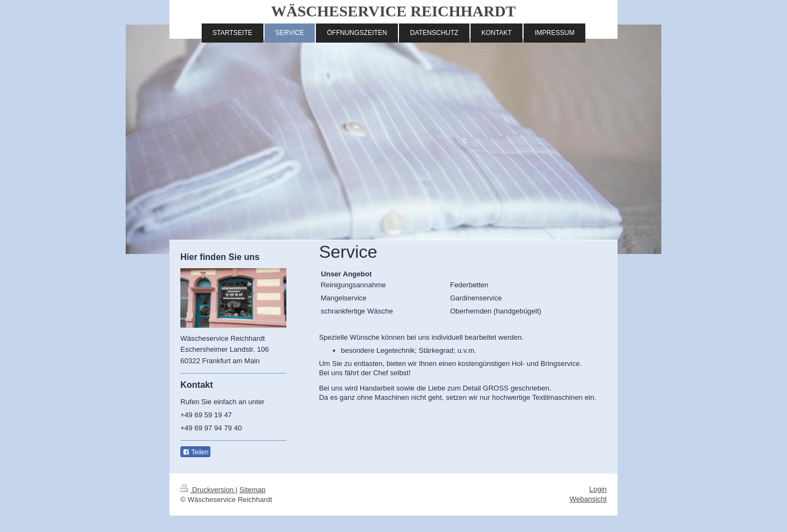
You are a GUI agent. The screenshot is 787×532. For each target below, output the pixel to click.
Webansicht (588, 499)
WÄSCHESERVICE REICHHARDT (393, 11)
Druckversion (208, 490)
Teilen (195, 452)
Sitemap (252, 490)
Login (598, 489)
